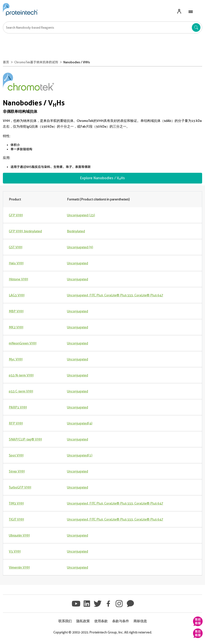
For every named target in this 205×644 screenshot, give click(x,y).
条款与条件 (121, 621)
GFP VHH (16, 215)
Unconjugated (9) (80, 247)
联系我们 (65, 621)
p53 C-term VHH (21, 391)
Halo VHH (16, 263)
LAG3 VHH (17, 295)
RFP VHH (16, 423)
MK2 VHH (16, 327)
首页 (6, 62)
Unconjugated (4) (80, 423)
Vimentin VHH (19, 567)
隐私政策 (83, 621)
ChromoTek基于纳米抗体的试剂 (36, 62)
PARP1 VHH (18, 407)
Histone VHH (18, 279)
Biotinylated (76, 231)
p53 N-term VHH (21, 375)
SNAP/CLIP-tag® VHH (25, 439)
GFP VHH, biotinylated (25, 231)
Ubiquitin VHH (19, 535)
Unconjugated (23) (81, 215)
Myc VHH (16, 359)
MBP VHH (16, 311)
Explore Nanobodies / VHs (102, 178)
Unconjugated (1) (80, 455)
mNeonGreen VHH (23, 343)
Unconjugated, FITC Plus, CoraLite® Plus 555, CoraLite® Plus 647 (115, 295)
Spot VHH (16, 455)
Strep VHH (17, 471)
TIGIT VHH (16, 519)
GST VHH (16, 247)
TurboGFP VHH (20, 487)
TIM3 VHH (16, 503)
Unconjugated (78, 263)
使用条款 (101, 621)
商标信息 (140, 621)
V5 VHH (15, 551)
